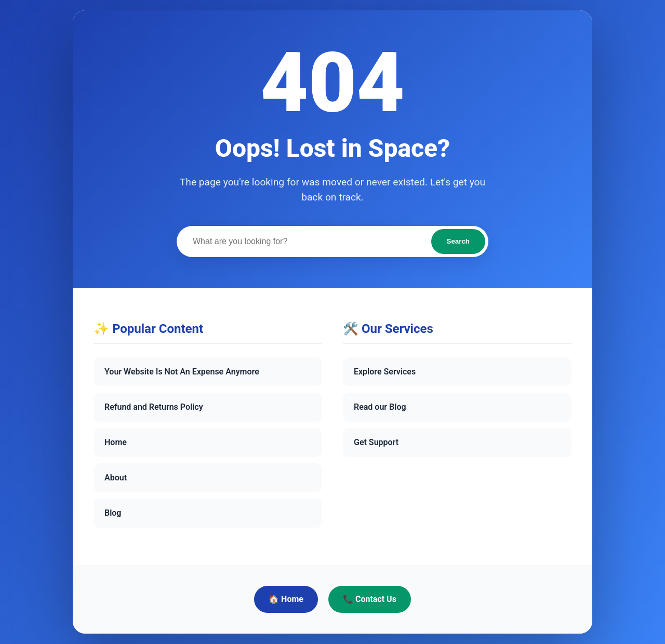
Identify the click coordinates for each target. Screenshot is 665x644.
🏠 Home (286, 599)
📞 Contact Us (370, 599)
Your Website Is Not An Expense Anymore (182, 372)
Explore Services (385, 372)
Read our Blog (380, 407)
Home (116, 442)
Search (458, 241)
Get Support (376, 442)
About (116, 478)
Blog (113, 513)
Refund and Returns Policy (154, 407)
